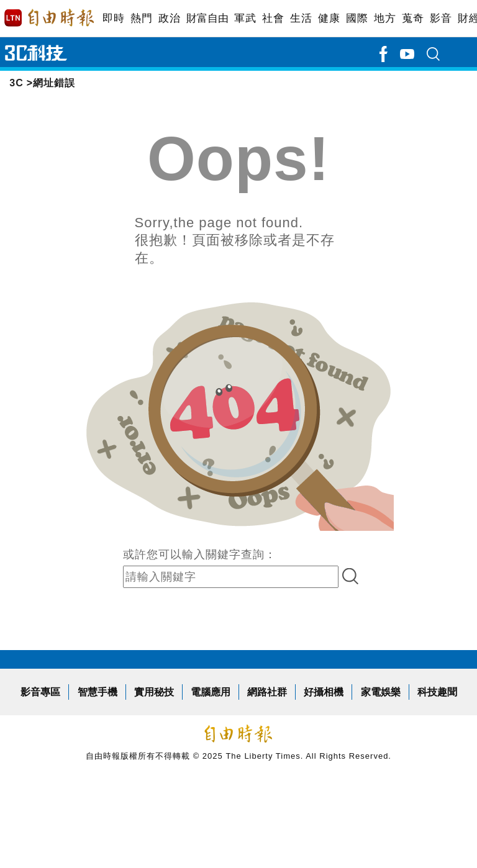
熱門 (141, 18)
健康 (329, 18)
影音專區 (40, 692)
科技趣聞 (437, 692)
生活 (301, 18)
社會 (273, 18)
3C (16, 83)
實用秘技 (154, 692)
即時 (113, 18)
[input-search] (231, 577)
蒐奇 (413, 18)
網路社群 (267, 692)
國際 (357, 18)
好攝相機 (324, 692)
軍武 (245, 18)
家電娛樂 (381, 692)
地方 (385, 18)
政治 (169, 18)
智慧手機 (98, 692)
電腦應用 (211, 692)
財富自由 (207, 18)
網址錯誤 (54, 83)
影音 (441, 18)
